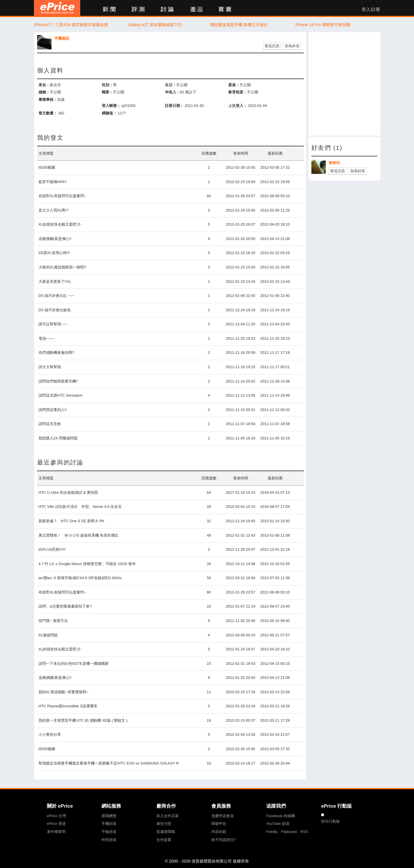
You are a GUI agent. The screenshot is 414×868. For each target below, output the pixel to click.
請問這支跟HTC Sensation (61, 395)
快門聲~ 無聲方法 (53, 621)
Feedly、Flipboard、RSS (287, 832)
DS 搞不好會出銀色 (55, 310)
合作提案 (164, 840)
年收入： (172, 92)
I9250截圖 (47, 167)
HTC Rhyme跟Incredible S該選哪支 (68, 706)
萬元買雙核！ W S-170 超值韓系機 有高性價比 (79, 535)
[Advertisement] (344, 84)
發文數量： (48, 113)
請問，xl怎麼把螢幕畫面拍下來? (65, 606)
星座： (234, 85)
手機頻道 (109, 824)
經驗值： (109, 113)
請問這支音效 (50, 424)
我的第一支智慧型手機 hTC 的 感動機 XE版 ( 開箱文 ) (83, 720)
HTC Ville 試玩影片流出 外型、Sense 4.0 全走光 (80, 507)
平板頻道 (109, 832)
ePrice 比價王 (57, 8)
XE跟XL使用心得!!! (54, 253)
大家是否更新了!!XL (55, 282)
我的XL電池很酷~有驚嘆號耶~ (64, 692)
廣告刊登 (164, 824)
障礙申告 (219, 824)
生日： (171, 85)
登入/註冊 (371, 9)
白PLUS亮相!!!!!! (52, 549)
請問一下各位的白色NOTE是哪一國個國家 (74, 664)
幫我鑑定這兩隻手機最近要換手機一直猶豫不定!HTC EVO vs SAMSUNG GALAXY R (109, 763)
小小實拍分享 (50, 734)
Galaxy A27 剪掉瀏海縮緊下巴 (155, 25)
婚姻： (44, 92)
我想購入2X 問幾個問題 (58, 438)
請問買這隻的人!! (53, 410)
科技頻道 (109, 840)
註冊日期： (174, 106)
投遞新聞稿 (166, 832)
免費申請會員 (223, 816)
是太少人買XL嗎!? (54, 210)
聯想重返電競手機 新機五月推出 (239, 25)
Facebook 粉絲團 (281, 816)
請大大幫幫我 (50, 367)
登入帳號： (111, 106)
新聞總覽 (109, 816)
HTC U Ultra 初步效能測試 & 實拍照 (68, 492)
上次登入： (238, 106)
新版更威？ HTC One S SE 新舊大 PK (72, 521)
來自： (44, 85)
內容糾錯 (219, 832)
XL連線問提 (48, 635)
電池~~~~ (47, 338)
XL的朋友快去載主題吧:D (60, 224)
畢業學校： (48, 100)
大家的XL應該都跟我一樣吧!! (62, 267)
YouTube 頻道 (278, 824)
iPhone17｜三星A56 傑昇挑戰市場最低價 (71, 25)
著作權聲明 (56, 832)
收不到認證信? (224, 840)
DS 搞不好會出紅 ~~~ (57, 296)
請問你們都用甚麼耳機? (58, 381)
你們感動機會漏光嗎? (56, 353)
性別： (107, 85)
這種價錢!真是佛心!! (55, 239)
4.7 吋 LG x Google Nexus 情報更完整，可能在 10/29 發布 (87, 564)
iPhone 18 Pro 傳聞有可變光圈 (323, 25)
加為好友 (292, 46)
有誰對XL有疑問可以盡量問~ (63, 196)
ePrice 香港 (56, 824)
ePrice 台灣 (56, 816)
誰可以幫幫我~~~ (53, 324)
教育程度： (238, 92)
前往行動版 (330, 821)
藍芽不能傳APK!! (53, 182)
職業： (107, 92)
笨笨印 (334, 163)
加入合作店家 (168, 816)
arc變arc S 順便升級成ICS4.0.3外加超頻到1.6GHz (80, 578)
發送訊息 (272, 46)
